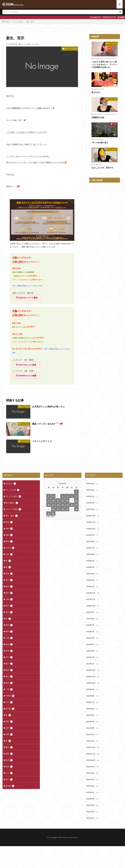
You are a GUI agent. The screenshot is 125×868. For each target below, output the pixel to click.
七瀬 (9, 638)
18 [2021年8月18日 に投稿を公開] (58, 505)
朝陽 (9, 535)
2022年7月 (92, 702)
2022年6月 (92, 709)
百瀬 (9, 574)
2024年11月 (93, 522)
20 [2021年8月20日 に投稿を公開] (67, 505)
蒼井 (9, 612)
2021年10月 (93, 760)
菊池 (9, 587)
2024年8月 (92, 542)
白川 (9, 657)
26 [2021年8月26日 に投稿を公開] (62, 509)
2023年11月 (93, 600)
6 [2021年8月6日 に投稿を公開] (67, 496)
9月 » (53, 517)
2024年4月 (92, 567)
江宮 (9, 702)
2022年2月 (92, 735)
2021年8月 (92, 773)
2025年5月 (92, 497)
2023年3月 (92, 651)
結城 (9, 644)
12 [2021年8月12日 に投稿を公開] (62, 500)
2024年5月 (92, 561)
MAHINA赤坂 (27, 376)
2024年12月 (93, 516)
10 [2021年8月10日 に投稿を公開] (53, 500)
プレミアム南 (12, 490)
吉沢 (9, 780)
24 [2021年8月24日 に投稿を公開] (53, 509)
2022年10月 (93, 683)
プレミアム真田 (13, 509)
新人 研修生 (12, 503)
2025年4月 (92, 503)
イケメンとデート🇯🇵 (42, 441)
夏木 (9, 747)
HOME (7, 22)
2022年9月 (92, 690)
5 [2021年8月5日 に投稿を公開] (62, 496)
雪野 (9, 722)
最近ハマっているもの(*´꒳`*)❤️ (48, 424)
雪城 (9, 625)
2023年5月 (92, 638)
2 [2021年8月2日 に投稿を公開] (49, 496)
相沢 (9, 683)
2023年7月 (92, 625)
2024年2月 (92, 580)
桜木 (9, 606)
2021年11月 (93, 754)
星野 (9, 754)
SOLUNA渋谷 (27, 365)
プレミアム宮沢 (18, 22)
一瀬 (9, 689)
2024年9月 (92, 535)
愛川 (9, 664)
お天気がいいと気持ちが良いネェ (48, 407)
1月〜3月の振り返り (100, 143)
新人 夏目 (12, 516)
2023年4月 (92, 645)
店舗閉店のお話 (98, 117)
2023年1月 (92, 664)
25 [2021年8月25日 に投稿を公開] (58, 509)
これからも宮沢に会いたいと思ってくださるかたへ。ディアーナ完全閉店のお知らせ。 (104, 64)
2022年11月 (93, 677)
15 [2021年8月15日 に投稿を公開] (76, 500)
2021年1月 (92, 818)
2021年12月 (93, 747)
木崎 (9, 734)
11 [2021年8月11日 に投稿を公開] (58, 500)
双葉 (9, 522)
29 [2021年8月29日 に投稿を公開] (76, 509)
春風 (9, 541)
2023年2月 (92, 657)
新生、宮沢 (30, 22)
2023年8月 (92, 619)
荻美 (9, 632)
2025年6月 (92, 490)
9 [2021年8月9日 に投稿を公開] (49, 500)
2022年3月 (92, 728)
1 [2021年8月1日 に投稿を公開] (76, 492)
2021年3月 (92, 805)
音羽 (9, 651)
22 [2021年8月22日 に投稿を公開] (76, 505)
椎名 (9, 677)
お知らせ (11, 484)
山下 (9, 773)
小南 (9, 599)
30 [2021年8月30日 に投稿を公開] (49, 514)
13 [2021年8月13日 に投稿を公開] (67, 500)
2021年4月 (92, 799)
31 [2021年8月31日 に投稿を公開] (53, 514)
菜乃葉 (10, 709)
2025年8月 (92, 484)
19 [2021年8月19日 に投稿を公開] (62, 505)
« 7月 (48, 517)
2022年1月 (92, 741)
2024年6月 (92, 554)
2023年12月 (93, 593)
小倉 (9, 554)
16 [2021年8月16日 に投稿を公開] (49, 505)
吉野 (9, 728)
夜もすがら (96, 92)
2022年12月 (93, 670)
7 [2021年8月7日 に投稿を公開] (72, 496)
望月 (9, 593)
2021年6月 (92, 786)
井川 (9, 580)
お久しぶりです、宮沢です (102, 168)
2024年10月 (93, 529)
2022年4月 (92, 722)
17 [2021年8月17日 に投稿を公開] (53, 505)
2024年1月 (92, 587)
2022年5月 (92, 715)
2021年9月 (92, 767)
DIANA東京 (28, 298)
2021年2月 (92, 812)
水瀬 (9, 767)
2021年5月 (92, 793)
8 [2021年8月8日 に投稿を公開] (76, 496)
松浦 (9, 760)
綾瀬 (9, 670)
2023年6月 (92, 632)
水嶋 (9, 529)
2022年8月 (92, 696)
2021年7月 (92, 780)
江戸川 (10, 548)
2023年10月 (93, 606)
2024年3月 (92, 574)
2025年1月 (92, 509)
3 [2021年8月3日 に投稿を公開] (53, 496)
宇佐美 (115, 74)
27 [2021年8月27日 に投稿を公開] (67, 509)
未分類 (10, 786)
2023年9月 (92, 612)
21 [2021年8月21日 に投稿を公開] (72, 505)
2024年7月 (92, 548)
